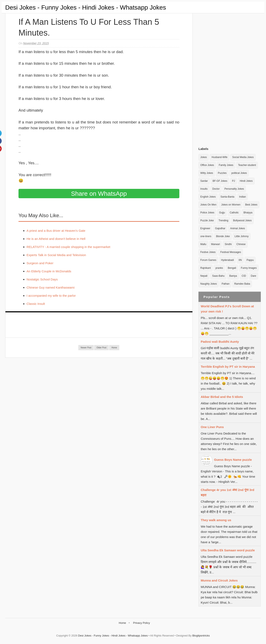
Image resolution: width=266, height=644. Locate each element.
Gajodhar (220, 228)
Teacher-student (247, 165)
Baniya (233, 276)
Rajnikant (206, 268)
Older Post (101, 348)
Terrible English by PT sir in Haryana (228, 367)
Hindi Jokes (246, 181)
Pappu (250, 260)
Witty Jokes (207, 173)
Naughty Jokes (209, 284)
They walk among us (216, 520)
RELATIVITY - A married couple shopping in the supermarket (68, 247)
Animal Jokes (237, 228)
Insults (204, 189)
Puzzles (222, 173)
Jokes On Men (208, 205)
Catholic (234, 213)
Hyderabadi (227, 260)
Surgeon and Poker (40, 263)
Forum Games (208, 260)
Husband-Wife (219, 157)
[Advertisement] (230, 79)
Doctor (216, 189)
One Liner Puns (212, 427)
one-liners (206, 236)
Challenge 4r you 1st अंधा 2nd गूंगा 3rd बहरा (227, 492)
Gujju (222, 213)
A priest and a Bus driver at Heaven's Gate (56, 231)
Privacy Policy (141, 623)
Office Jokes (207, 165)
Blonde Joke (223, 236)
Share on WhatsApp (99, 194)
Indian (243, 197)
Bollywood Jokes (242, 220)
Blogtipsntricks (201, 636)
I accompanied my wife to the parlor (51, 296)
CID (244, 276)
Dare (254, 276)
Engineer (205, 228)
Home (114, 348)
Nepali (204, 276)
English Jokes (208, 197)
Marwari (216, 244)
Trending (224, 220)
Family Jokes (226, 165)
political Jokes (239, 173)
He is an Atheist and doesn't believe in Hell (56, 239)
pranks (219, 268)
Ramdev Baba (242, 284)
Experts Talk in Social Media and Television (56, 255)
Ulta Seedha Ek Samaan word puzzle (228, 550)
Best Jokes (251, 205)
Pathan (225, 284)
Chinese (241, 244)
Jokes (204, 157)
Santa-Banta (227, 197)
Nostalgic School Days (42, 279)
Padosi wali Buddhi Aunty (220, 342)
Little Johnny (242, 236)
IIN (240, 260)
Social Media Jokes (243, 157)
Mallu (203, 244)
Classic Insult (36, 304)
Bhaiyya (248, 213)
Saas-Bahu (218, 276)
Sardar (204, 181)
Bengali (232, 268)
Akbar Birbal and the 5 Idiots (222, 397)
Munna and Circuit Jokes (219, 580)
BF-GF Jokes (220, 181)
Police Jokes (207, 213)
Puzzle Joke (207, 220)
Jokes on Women (231, 205)
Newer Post (86, 348)
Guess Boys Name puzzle (233, 460)
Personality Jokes (234, 189)
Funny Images (249, 268)
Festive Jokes (208, 252)
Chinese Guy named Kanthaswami (51, 287)
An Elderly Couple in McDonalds (49, 271)
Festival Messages (231, 252)
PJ (234, 181)
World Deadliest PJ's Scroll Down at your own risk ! (227, 309)
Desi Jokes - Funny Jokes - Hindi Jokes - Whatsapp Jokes (86, 7)
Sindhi (228, 244)
